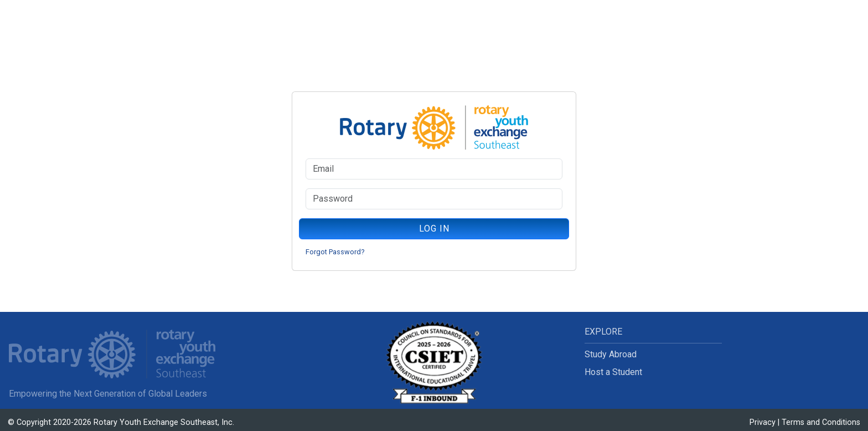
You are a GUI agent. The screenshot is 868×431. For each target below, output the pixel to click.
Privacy (763, 422)
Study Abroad (611, 354)
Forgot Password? (335, 252)
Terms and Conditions (821, 422)
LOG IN (434, 229)
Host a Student (613, 372)
